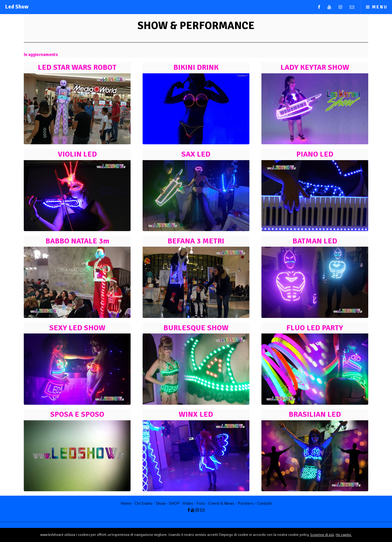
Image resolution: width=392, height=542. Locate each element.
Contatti (264, 503)
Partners (246, 503)
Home (126, 503)
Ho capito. (344, 535)
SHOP (174, 503)
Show (161, 503)
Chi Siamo (144, 503)
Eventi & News (221, 503)
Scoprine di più (322, 535)
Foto (201, 503)
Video (188, 503)
